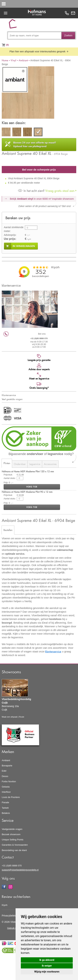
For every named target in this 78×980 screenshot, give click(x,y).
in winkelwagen (24, 246)
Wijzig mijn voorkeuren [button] (47, 972)
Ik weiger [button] (47, 966)
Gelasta (6, 787)
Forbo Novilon (9, 781)
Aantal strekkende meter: (14, 229)
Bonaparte (7, 766)
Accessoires (50, 464)
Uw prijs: (10, 239)
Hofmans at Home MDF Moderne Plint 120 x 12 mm (28, 471)
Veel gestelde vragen (12, 399)
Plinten (7, 463)
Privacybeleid (9, 916)
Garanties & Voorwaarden (15, 845)
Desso (5, 776)
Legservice (35, 464)
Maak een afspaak (10, 717)
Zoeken (68, 35)
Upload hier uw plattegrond (35, 144)
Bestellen (8, 530)
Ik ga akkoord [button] (47, 960)
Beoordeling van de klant (14, 850)
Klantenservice (9, 395)
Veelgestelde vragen (12, 829)
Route (22, 717)
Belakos (6, 813)
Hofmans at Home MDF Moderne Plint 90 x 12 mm (27, 492)
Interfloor (6, 792)
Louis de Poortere (11, 797)
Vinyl (13, 60)
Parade (5, 802)
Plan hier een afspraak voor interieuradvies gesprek (39, 51)
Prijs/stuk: (8, 475)
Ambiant (23, 60)
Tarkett (5, 808)
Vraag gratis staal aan (46, 191)
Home (5, 60)
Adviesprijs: (10, 235)
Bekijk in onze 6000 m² (42, 199)
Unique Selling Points (13, 840)
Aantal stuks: (10, 478)
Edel (4, 771)
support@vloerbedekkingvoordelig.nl (20, 870)
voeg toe (32, 487)
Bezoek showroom (11, 834)
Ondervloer (20, 464)
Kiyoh (5, 905)
